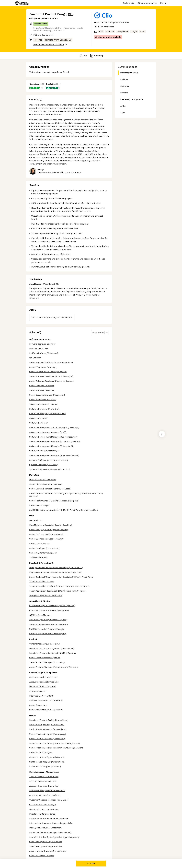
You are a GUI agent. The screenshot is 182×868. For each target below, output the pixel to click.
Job (83, 56)
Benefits (124, 93)
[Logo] (22, 3)
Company (97, 56)
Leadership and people (132, 99)
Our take (125, 86)
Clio (71, 14)
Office (123, 106)
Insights (124, 79)
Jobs (123, 113)
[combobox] (92, 332)
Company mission (128, 73)
